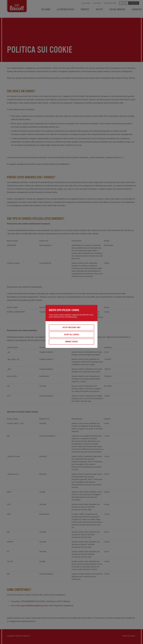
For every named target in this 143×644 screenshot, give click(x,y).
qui (76, 317)
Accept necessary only (71, 327)
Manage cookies (72, 342)
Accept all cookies (72, 335)
